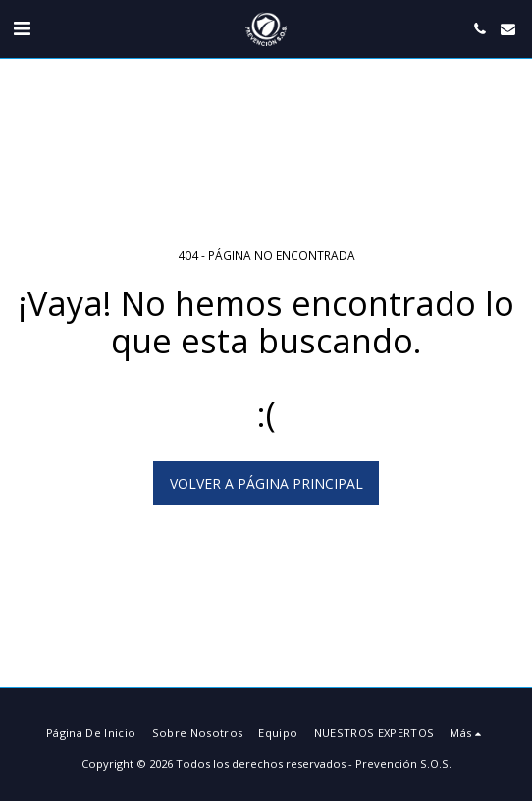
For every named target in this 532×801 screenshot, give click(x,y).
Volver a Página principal (266, 483)
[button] (22, 28)
